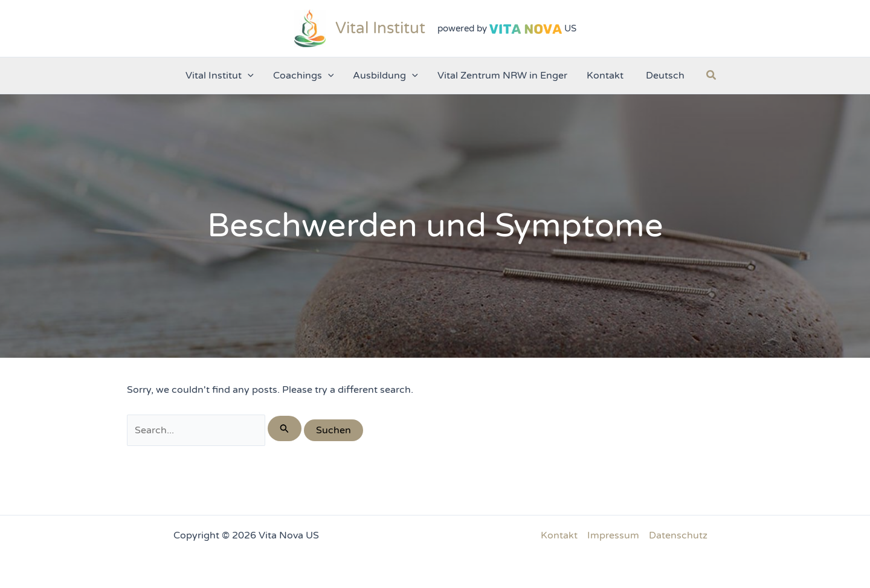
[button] (712, 76)
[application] (248, 76)
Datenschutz (678, 535)
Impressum (613, 535)
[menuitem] (664, 76)
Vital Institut (380, 28)
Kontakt (559, 535)
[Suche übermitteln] (285, 428)
